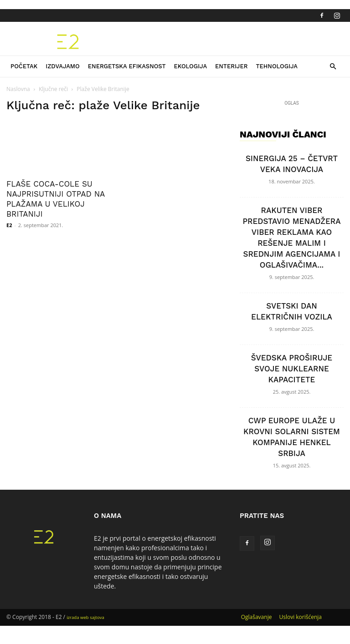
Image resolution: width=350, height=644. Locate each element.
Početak (24, 66)
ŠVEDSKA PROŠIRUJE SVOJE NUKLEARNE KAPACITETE (292, 369)
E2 (9, 225)
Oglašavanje (257, 617)
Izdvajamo (63, 66)
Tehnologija (277, 66)
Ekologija (190, 66)
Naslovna (18, 89)
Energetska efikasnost (127, 66)
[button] (333, 67)
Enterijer (231, 66)
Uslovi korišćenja (300, 617)
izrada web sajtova (85, 617)
